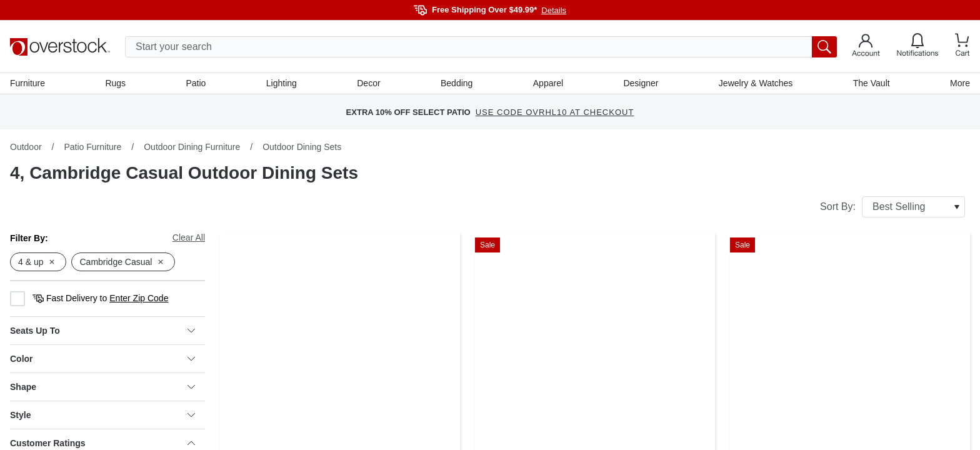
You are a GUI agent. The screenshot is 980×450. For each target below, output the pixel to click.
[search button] (824, 47)
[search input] (481, 47)
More (960, 83)
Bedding (457, 83)
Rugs (115, 83)
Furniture (27, 83)
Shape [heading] (102, 387)
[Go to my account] (866, 47)
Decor (368, 83)
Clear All (189, 237)
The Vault (872, 83)
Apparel (548, 83)
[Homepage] (60, 47)
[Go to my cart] (962, 47)
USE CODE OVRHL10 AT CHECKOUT (555, 112)
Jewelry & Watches (756, 83)
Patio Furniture (92, 147)
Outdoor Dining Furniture (192, 147)
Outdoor (26, 147)
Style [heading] (102, 415)
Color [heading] (102, 359)
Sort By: (892, 207)
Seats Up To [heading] (102, 331)
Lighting (282, 83)
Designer (641, 83)
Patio (196, 83)
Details (554, 10)
